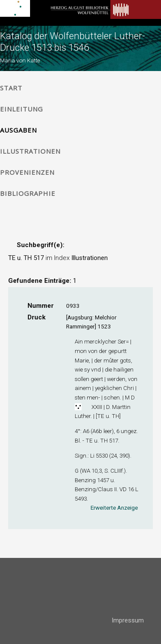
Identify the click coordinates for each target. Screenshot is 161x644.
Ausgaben (18, 130)
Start (11, 88)
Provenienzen (27, 172)
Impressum (128, 620)
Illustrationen (30, 151)
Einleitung (21, 109)
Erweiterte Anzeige (114, 508)
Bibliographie (28, 193)
